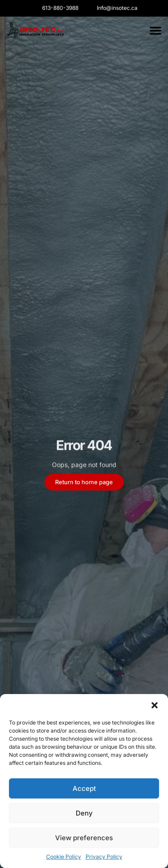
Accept (84, 788)
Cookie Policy (64, 857)
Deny (84, 813)
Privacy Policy (104, 857)
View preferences (84, 838)
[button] (155, 705)
